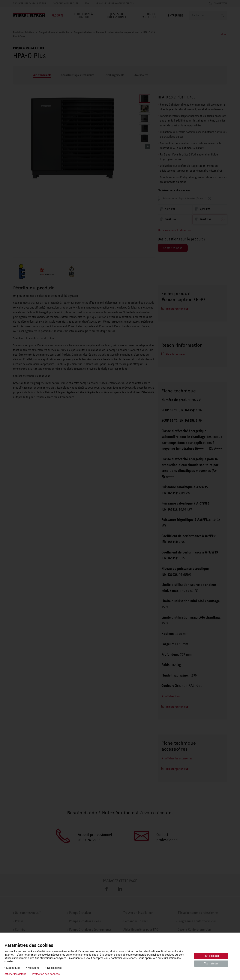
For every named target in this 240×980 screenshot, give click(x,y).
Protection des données (46, 974)
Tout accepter (211, 956)
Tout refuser (211, 963)
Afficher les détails (15, 974)
